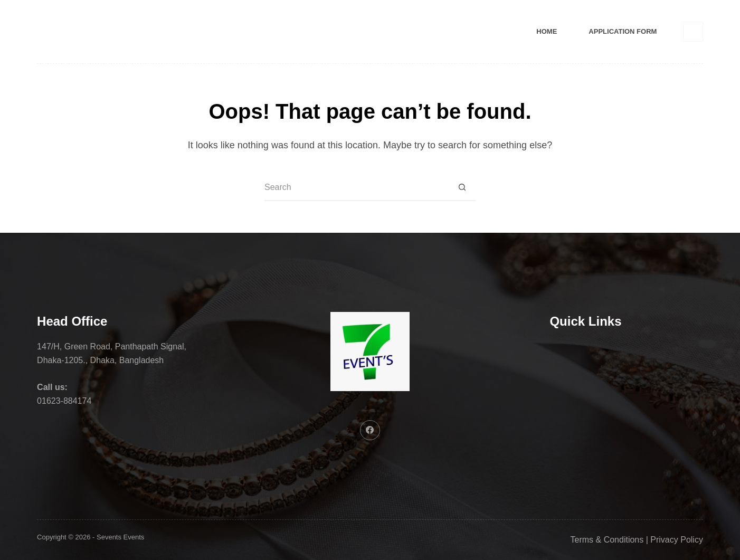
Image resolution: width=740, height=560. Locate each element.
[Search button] (462, 188)
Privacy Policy (677, 540)
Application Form (623, 31)
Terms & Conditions (607, 540)
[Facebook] (693, 32)
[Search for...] (357, 188)
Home (547, 31)
